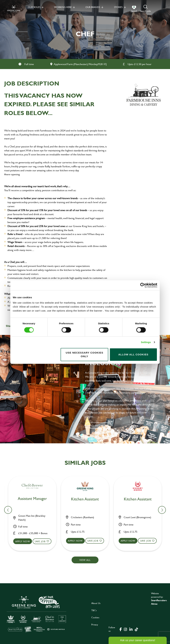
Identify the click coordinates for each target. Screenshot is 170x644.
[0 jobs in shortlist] (134, 9)
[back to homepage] (14, 9)
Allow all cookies (133, 354)
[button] (146, 9)
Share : (10, 326)
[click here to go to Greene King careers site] (37, 614)
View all (85, 560)
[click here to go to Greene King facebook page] (121, 629)
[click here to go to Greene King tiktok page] (136, 629)
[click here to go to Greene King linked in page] (131, 629)
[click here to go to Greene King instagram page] (125, 629)
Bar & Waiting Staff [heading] (34, 499)
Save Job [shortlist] (42, 541)
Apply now (25, 541)
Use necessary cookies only (85, 354)
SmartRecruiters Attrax (159, 602)
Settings (146, 342)
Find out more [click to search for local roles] (98, 425)
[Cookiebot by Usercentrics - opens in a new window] (143, 285)
